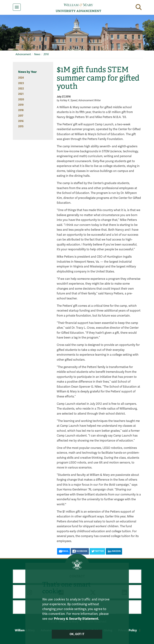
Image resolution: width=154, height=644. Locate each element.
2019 (21, 105)
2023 (21, 83)
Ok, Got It (77, 634)
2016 (46, 54)
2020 (21, 100)
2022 (21, 89)
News (37, 54)
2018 (21, 110)
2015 (21, 126)
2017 (21, 116)
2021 (21, 94)
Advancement (23, 54)
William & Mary (25, 630)
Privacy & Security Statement (76, 619)
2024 (21, 78)
